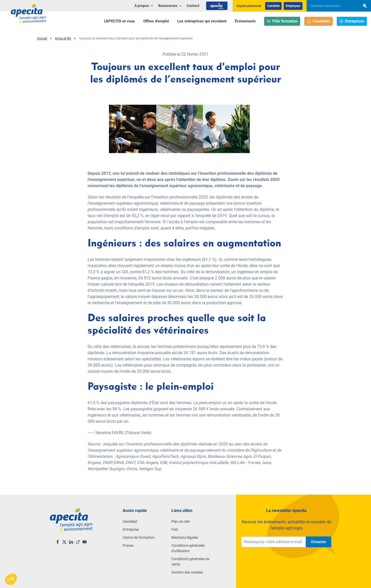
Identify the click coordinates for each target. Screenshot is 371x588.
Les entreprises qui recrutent (202, 21)
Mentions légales (185, 537)
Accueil (42, 38)
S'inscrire (319, 542)
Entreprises (352, 21)
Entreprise (131, 529)
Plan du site (181, 521)
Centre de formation (139, 537)
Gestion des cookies (187, 572)
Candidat (273, 6)
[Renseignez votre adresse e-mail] (273, 542)
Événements (245, 21)
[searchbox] (331, 6)
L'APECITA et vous (120, 21)
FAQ (175, 529)
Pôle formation (282, 21)
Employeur (293, 6)
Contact (193, 6)
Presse (128, 545)
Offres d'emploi (156, 21)
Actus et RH (63, 38)
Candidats (318, 21)
